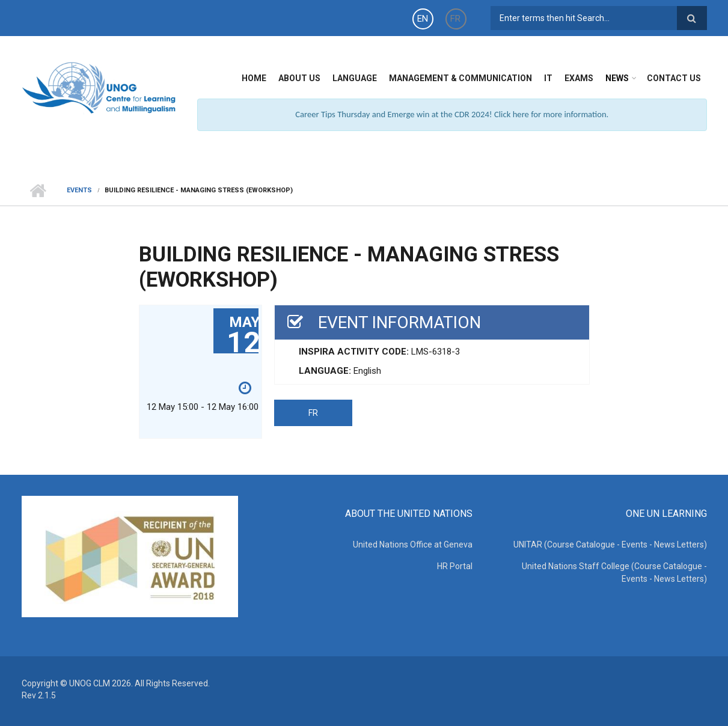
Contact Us (674, 78)
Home (254, 78)
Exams (579, 78)
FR (455, 19)
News (617, 78)
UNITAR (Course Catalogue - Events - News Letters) (610, 544)
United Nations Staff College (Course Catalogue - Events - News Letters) (614, 572)
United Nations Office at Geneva (413, 544)
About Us (299, 78)
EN (423, 19)
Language (355, 78)
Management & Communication (460, 78)
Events (79, 190)
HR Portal (455, 566)
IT (548, 78)
